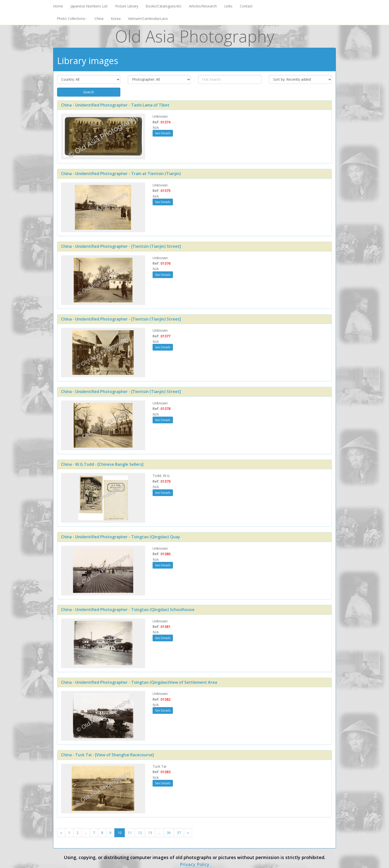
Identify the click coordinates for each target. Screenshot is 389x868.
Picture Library (127, 6)
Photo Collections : (72, 18)
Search (89, 92)
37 (179, 833)
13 (150, 833)
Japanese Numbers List (89, 6)
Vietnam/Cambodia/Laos (148, 18)
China (99, 18)
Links (228, 6)
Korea (116, 18)
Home (58, 6)
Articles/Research (203, 6)
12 (140, 833)
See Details (163, 133)
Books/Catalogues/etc (164, 6)
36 (169, 833)
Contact (246, 6)
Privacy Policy (195, 864)
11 (130, 833)
